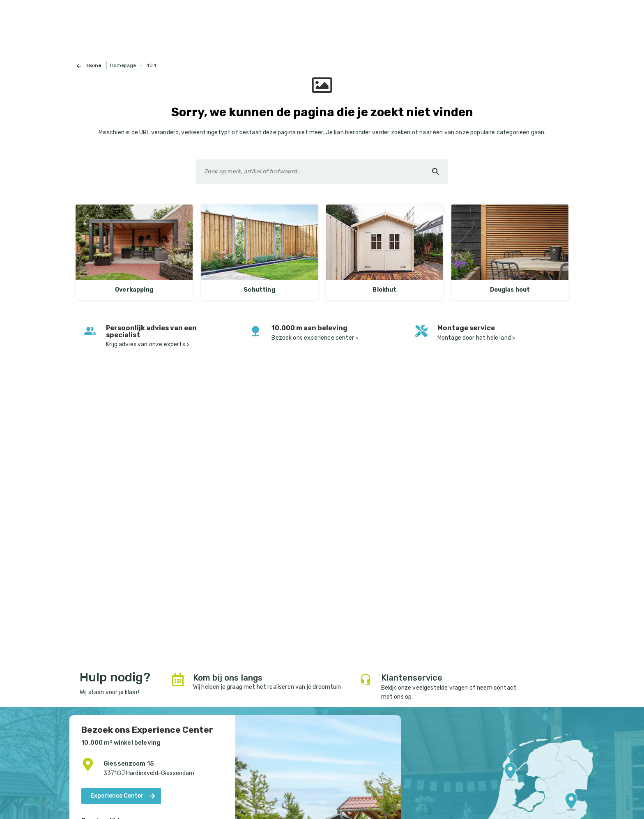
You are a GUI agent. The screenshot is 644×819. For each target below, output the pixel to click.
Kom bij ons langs (228, 678)
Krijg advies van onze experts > (148, 344)
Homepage (123, 65)
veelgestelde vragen (440, 688)
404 (151, 65)
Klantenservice (412, 678)
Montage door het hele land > (477, 338)
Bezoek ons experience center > (315, 338)
